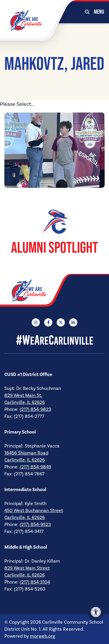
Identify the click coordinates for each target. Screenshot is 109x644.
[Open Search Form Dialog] (87, 12)
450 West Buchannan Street (34, 511)
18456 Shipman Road (26, 453)
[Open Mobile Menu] (99, 12)
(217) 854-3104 (35, 582)
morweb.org (42, 636)
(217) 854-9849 (35, 467)
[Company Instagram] (36, 322)
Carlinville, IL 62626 (25, 402)
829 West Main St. (23, 395)
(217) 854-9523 (35, 525)
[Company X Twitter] (61, 322)
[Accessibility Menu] (96, 612)
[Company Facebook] (48, 322)
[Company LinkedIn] (73, 322)
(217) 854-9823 (35, 409)
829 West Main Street (27, 568)
